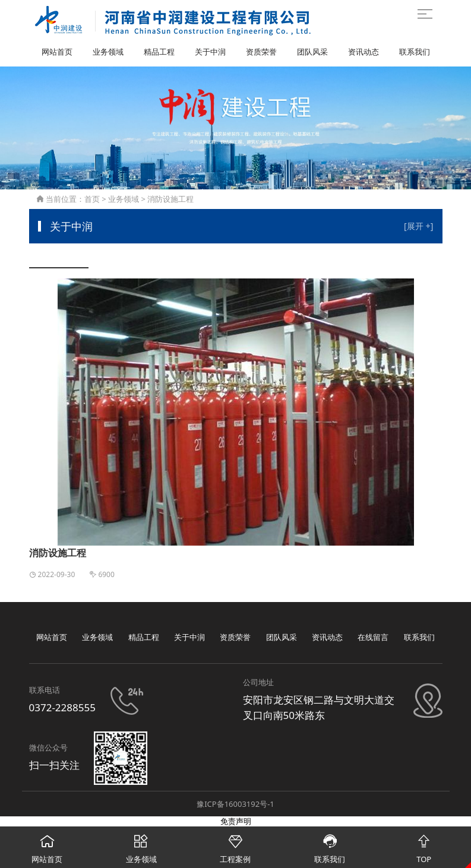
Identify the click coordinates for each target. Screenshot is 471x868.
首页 (92, 199)
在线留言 (373, 637)
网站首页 (57, 52)
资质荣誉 (261, 52)
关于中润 (210, 52)
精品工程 (159, 52)
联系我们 (415, 52)
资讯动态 (363, 52)
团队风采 (312, 52)
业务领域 (108, 52)
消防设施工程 (170, 199)
